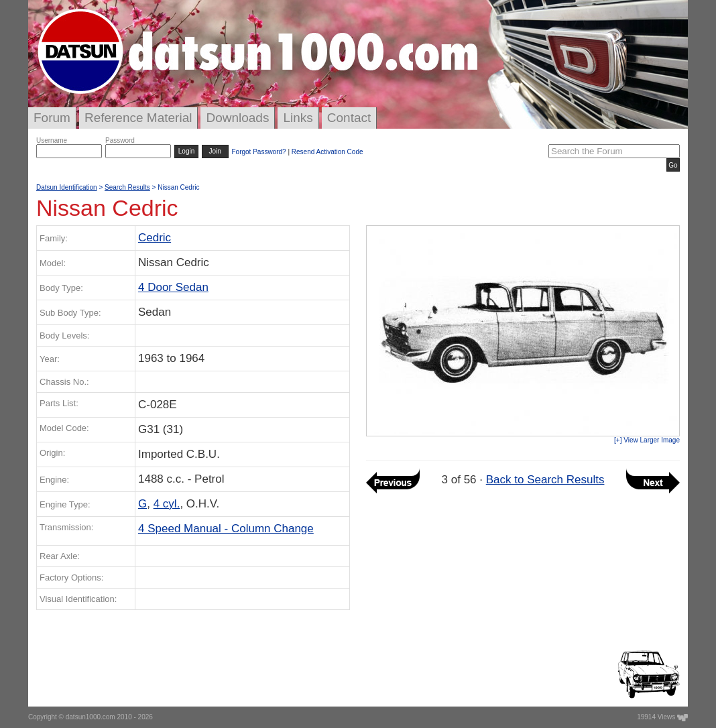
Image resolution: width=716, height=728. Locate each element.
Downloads (237, 118)
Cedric (155, 238)
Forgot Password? (258, 152)
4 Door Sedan (173, 287)
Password (120, 140)
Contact (349, 118)
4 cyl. (167, 504)
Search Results (127, 187)
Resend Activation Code (327, 152)
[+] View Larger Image (647, 440)
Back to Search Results (545, 480)
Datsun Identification (67, 187)
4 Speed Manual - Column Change (226, 529)
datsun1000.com (91, 717)
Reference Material (138, 118)
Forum (52, 118)
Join (215, 151)
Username (52, 140)
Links (298, 118)
